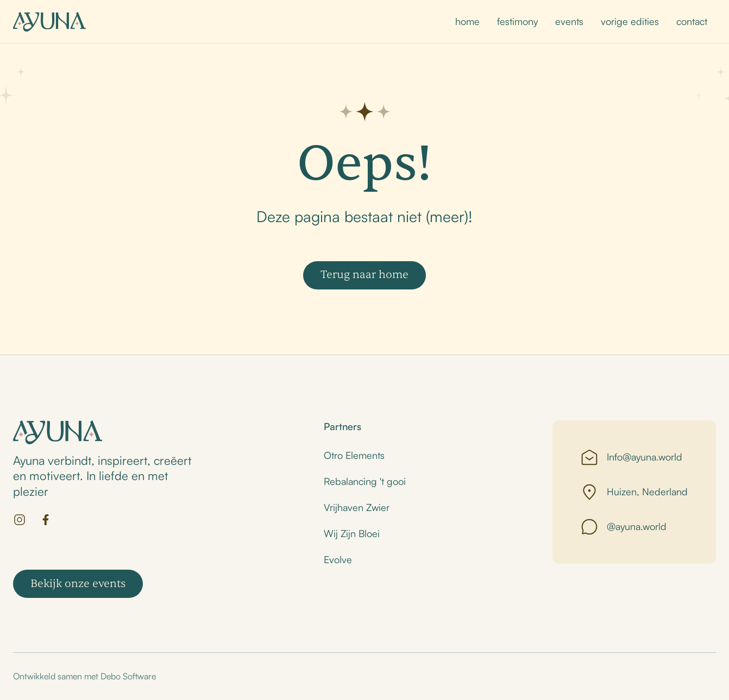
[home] (49, 22)
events (569, 21)
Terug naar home (364, 275)
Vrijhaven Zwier (357, 507)
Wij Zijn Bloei (352, 533)
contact (692, 21)
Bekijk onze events (78, 584)
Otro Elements (354, 455)
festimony (517, 21)
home (467, 21)
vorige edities (630, 21)
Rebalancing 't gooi (365, 481)
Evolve (338, 559)
